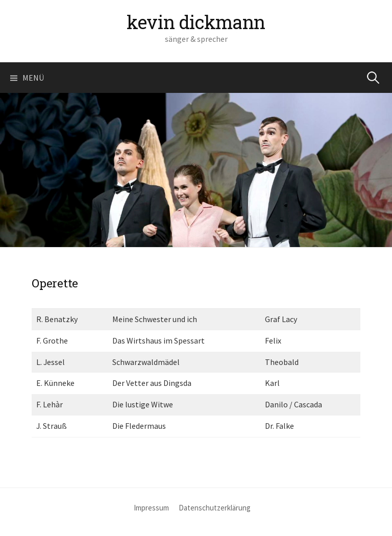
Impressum (151, 508)
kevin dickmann (196, 22)
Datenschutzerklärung (215, 508)
